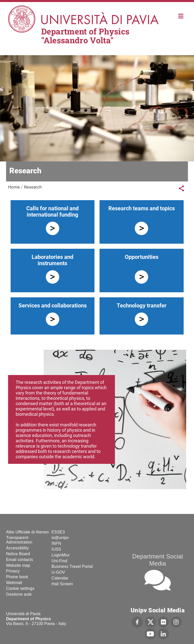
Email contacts (20, 560)
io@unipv (60, 538)
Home (181, 16)
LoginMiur (61, 555)
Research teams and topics (142, 208)
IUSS (56, 549)
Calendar (60, 578)
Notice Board (18, 554)
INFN (56, 543)
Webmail (14, 583)
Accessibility (17, 548)
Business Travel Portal (72, 566)
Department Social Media (158, 560)
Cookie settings (20, 588)
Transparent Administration (19, 540)
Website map (18, 565)
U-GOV (58, 572)
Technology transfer (142, 306)
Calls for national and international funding (52, 212)
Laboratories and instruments (52, 260)
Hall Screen (62, 584)
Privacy (13, 571)
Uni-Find (59, 561)
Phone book (17, 577)
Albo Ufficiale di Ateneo (27, 532)
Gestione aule (19, 594)
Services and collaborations (53, 306)
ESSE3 (58, 532)
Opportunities (142, 257)
